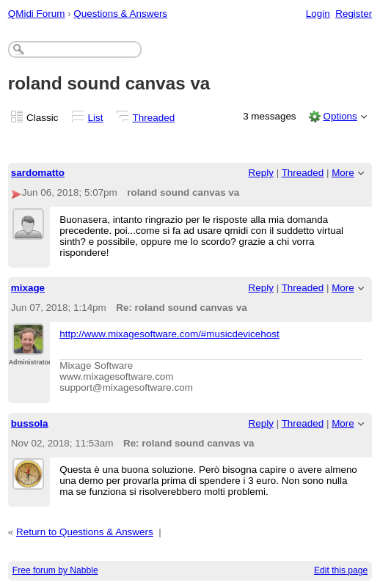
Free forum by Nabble (55, 570)
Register (354, 14)
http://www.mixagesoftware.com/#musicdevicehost (169, 334)
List (96, 118)
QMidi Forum (37, 14)
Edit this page (341, 570)
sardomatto (38, 173)
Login (318, 14)
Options (340, 116)
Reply (261, 173)
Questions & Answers (120, 14)
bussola (30, 423)
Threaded (154, 118)
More (343, 173)
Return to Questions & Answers (85, 532)
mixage (28, 288)
